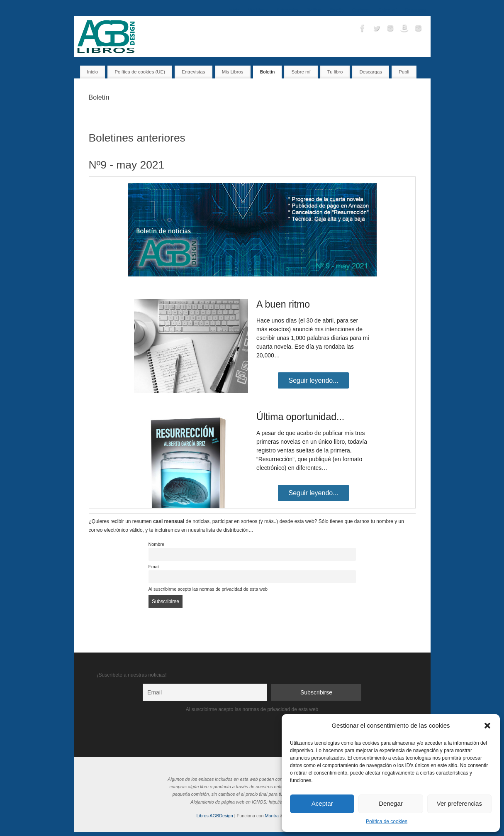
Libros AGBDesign (215, 816)
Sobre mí (387, 10)
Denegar (391, 803)
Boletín (337, 10)
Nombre (156, 544)
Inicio (234, 10)
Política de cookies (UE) (140, 72)
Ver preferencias (459, 803)
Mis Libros (258, 10)
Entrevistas (287, 10)
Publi (404, 72)
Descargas (416, 10)
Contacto (361, 10)
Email (154, 567)
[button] (487, 726)
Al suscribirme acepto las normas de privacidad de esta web (208, 589)
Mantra (272, 816)
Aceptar (322, 803)
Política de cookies (387, 821)
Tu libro (314, 10)
